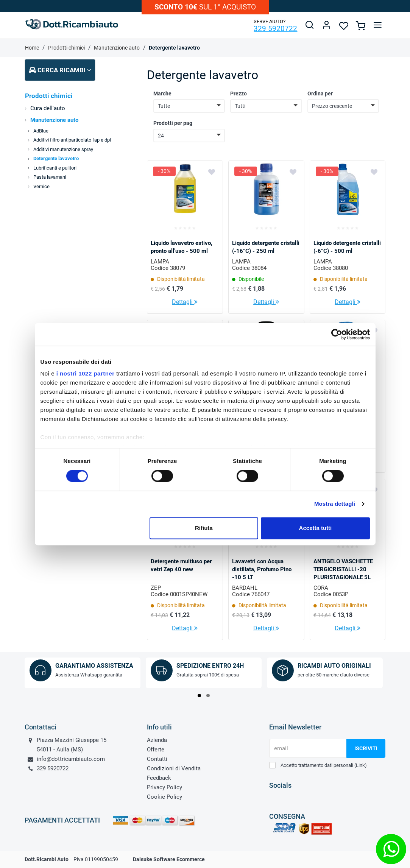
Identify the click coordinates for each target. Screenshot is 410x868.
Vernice (41, 186)
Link (360, 765)
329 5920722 (275, 29)
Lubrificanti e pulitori (55, 168)
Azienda (157, 740)
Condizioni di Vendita (174, 768)
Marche (162, 94)
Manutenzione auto (117, 48)
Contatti (157, 759)
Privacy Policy (164, 787)
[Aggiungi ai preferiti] (212, 171)
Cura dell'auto (48, 108)
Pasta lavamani (50, 177)
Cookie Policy (164, 797)
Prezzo (239, 94)
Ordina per (320, 94)
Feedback (159, 778)
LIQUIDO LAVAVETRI (176, 402)
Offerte (156, 750)
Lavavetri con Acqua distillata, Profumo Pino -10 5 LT (262, 569)
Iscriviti (366, 748)
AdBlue (41, 131)
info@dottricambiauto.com (71, 759)
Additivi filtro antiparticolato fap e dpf (72, 140)
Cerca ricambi (60, 70)
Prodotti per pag (173, 123)
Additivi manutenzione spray (63, 149)
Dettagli (185, 302)
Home (32, 48)
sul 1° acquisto (205, 7)
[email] (308, 748)
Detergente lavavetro (174, 48)
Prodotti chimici (66, 48)
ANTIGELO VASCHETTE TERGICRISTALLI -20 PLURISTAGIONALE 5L (343, 569)
